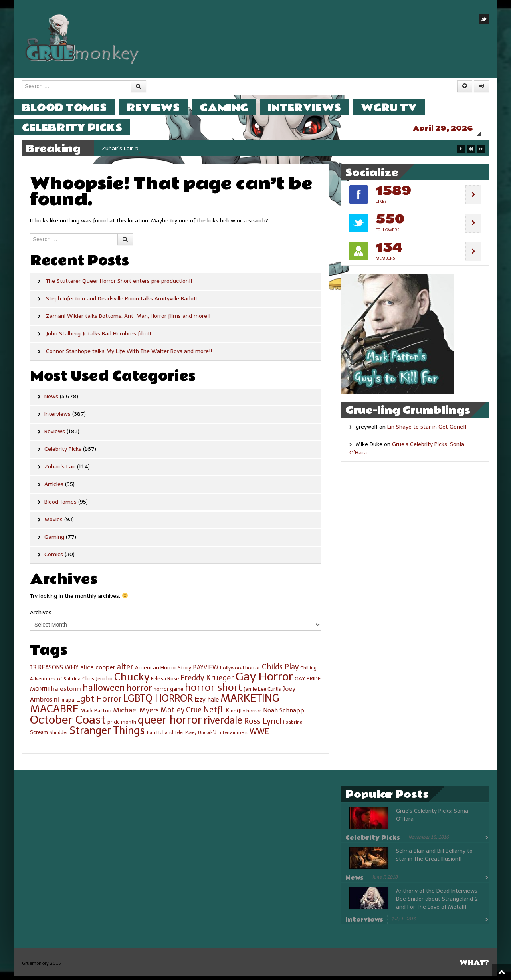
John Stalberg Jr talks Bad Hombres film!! (98, 338)
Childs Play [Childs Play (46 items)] (280, 671)
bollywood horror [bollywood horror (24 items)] (240, 672)
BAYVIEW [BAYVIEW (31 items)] (206, 671)
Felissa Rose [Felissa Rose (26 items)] (165, 683)
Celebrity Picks (80, 128)
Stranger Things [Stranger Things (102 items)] (107, 735)
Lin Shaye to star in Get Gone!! (427, 431)
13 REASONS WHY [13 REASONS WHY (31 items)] (54, 671)
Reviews (161, 108)
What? (474, 967)
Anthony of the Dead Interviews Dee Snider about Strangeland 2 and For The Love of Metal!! (437, 903)
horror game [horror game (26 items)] (168, 693)
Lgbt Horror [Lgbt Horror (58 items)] (99, 703)
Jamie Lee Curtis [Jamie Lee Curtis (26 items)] (262, 693)
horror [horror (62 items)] (139, 692)
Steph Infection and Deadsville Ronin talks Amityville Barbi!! (121, 303)
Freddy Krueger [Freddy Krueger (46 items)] (207, 682)
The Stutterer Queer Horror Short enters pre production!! (119, 285)
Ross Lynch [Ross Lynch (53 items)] (264, 725)
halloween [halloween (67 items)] (104, 692)
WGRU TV (397, 108)
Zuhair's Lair (60, 471)
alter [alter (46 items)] (125, 671)
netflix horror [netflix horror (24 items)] (246, 715)
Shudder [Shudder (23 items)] (59, 736)
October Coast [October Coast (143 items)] (68, 724)
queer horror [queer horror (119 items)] (170, 724)
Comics (54, 558)
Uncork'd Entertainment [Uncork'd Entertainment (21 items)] (223, 737)
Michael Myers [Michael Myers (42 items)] (136, 714)
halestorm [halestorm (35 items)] (66, 693)
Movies (53, 523)
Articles (54, 488)
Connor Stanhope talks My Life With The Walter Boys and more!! (129, 355)
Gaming (232, 108)
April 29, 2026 (451, 128)
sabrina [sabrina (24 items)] (294, 726)
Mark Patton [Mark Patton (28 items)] (96, 714)
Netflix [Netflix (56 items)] (216, 714)
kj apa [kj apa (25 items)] (67, 704)
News (51, 400)
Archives (41, 616)
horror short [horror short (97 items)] (214, 691)
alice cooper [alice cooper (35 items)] (98, 671)
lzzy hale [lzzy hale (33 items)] (207, 704)
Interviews (312, 108)
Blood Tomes (72, 108)
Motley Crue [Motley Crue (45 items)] (181, 714)
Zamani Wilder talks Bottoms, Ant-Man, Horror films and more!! (128, 320)
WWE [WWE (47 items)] (259, 736)
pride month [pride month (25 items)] (122, 726)
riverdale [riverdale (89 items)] (223, 724)
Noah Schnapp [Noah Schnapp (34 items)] (284, 714)
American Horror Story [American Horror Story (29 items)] (163, 672)
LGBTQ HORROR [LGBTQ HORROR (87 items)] (158, 702)
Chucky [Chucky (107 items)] (132, 681)
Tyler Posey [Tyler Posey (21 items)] (186, 737)
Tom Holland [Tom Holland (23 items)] (160, 736)
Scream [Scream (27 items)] (39, 736)
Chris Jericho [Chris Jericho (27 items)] (97, 683)
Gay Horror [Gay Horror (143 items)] (264, 680)
